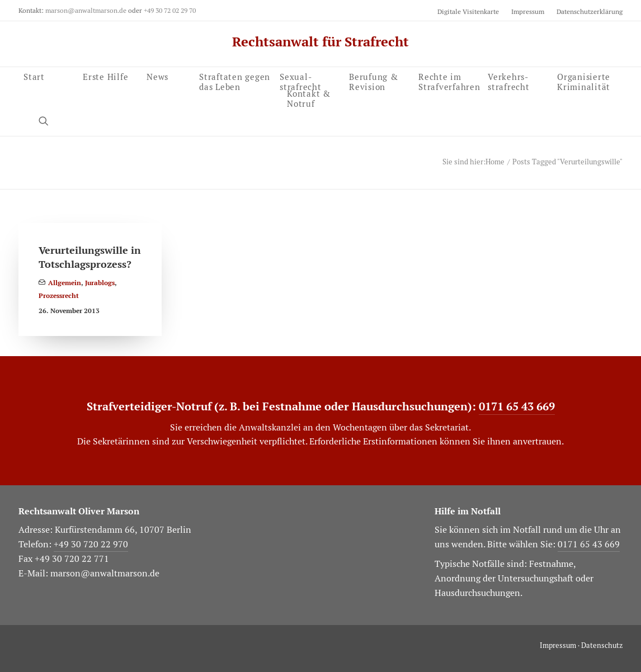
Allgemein (65, 283)
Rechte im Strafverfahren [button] (449, 81)
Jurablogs (100, 283)
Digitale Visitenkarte (468, 11)
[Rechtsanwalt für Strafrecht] (320, 42)
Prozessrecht (59, 296)
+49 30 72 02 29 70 (170, 10)
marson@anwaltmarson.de (86, 10)
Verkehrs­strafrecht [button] (509, 81)
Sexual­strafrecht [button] (301, 81)
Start (34, 80)
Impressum (528, 11)
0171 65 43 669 (517, 406)
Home (495, 162)
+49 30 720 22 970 (91, 544)
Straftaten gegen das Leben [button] (235, 81)
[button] (587, 81)
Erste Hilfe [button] (105, 76)
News (157, 76)
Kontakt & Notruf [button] (309, 97)
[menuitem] (471, 11)
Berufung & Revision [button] (374, 81)
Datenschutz (602, 645)
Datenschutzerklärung (590, 11)
